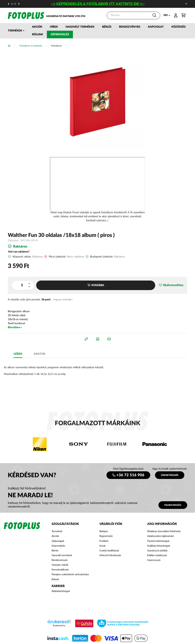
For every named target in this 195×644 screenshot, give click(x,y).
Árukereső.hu (59, 626)
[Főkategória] (9, 46)
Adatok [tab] (40, 354)
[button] (16, 31)
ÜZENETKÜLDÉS (170, 475)
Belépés (104, 531)
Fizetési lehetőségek (158, 541)
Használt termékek (80, 27)
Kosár (103, 546)
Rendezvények (130, 27)
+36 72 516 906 (130, 475)
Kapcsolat (156, 27)
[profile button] (176, 15)
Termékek (57, 531)
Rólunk (38, 34)
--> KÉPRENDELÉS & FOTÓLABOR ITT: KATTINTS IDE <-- (101, 4)
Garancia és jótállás (157, 551)
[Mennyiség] (22, 285)
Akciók (37, 27)
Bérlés (107, 27)
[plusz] (29, 284)
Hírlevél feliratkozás (110, 555)
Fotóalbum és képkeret (31, 46)
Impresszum (154, 560)
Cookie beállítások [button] (109, 551)
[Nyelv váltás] (166, 15)
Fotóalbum (56, 46)
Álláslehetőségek (61, 591)
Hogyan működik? (63, 300)
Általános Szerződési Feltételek (164, 531)
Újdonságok (58, 541)
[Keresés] (133, 15)
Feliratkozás (173, 505)
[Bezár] (186, 4)
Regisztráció (106, 536)
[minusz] (29, 287)
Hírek (54, 27)
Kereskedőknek (60, 570)
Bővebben (14, 327)
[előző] (8, 4)
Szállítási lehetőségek (159, 546)
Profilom (104, 541)
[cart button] (183, 15)
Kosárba (98, 285)
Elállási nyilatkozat (157, 555)
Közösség (179, 27)
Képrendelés (60, 34)
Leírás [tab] (18, 354)
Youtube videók (60, 565)
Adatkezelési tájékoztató (161, 536)
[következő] (19, 4)
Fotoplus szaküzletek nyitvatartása (70, 575)
